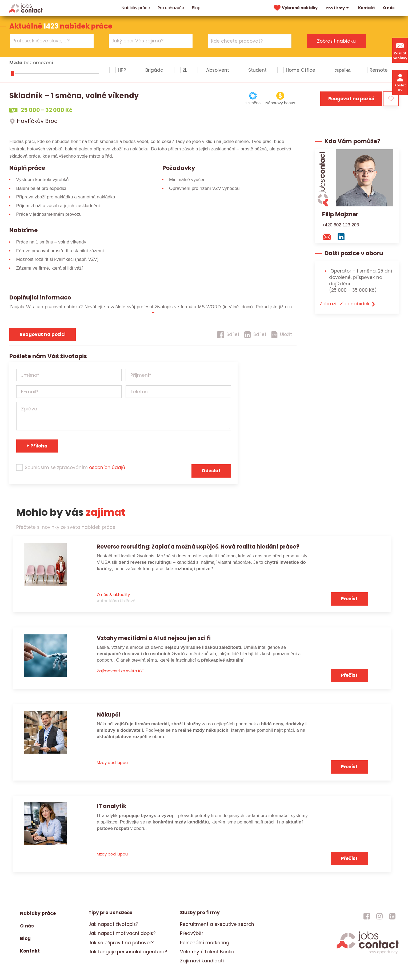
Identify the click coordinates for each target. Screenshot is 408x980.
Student (257, 70)
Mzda (16, 63)
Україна (342, 70)
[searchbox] (48, 41)
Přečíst (349, 599)
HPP (122, 70)
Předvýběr (192, 933)
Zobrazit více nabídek (348, 304)
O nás (389, 8)
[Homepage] (26, 8)
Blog (196, 8)
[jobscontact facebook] (367, 916)
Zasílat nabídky (400, 50)
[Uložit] (282, 335)
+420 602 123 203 (341, 225)
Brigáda (154, 70)
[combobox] (52, 41)
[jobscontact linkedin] (392, 916)
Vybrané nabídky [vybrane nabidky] (295, 8)
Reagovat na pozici (351, 99)
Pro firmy (338, 8)
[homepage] (368, 954)
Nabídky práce (136, 8)
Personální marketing (205, 943)
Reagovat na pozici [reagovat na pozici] (43, 334)
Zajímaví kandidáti (202, 961)
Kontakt (367, 8)
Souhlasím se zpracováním (75, 467)
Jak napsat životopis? (113, 924)
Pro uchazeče (171, 8)
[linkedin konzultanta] (343, 237)
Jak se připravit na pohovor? (121, 943)
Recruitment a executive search (217, 924)
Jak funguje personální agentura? (128, 952)
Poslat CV (400, 82)
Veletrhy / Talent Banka (207, 952)
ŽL (185, 70)
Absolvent (218, 70)
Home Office (301, 70)
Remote (379, 70)
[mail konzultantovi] (329, 237)
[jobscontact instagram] (379, 916)
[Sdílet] (228, 335)
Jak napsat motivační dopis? (122, 933)
